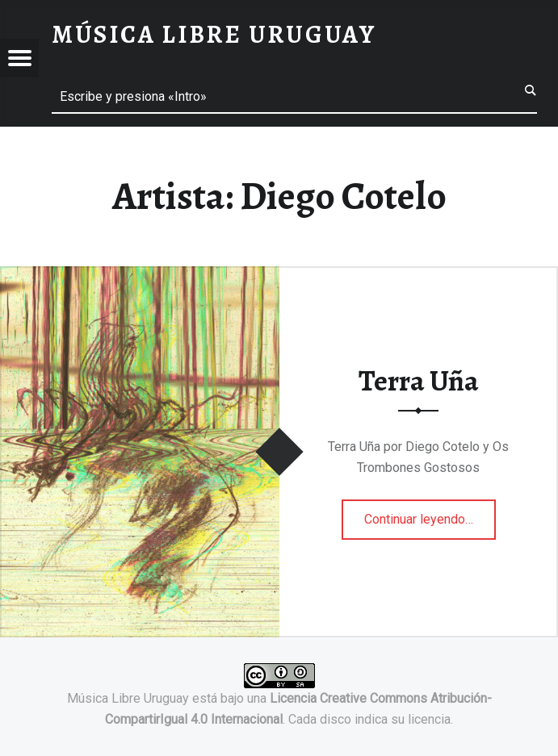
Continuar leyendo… (430, 514)
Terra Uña (419, 381)
